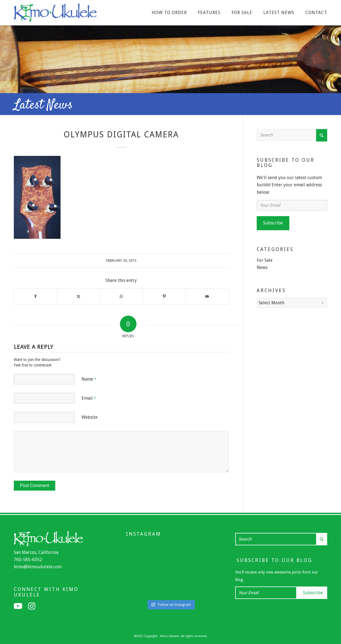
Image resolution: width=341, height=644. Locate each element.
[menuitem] (169, 13)
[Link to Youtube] (18, 606)
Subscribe (273, 223)
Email (89, 398)
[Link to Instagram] (32, 606)
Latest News (43, 105)
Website (90, 417)
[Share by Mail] (207, 296)
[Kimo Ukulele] (55, 14)
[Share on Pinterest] (164, 296)
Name (89, 379)
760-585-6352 (28, 560)
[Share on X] (78, 296)
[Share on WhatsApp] (121, 296)
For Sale (265, 260)
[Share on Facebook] (36, 296)
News (262, 267)
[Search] (292, 135)
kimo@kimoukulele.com (38, 567)
